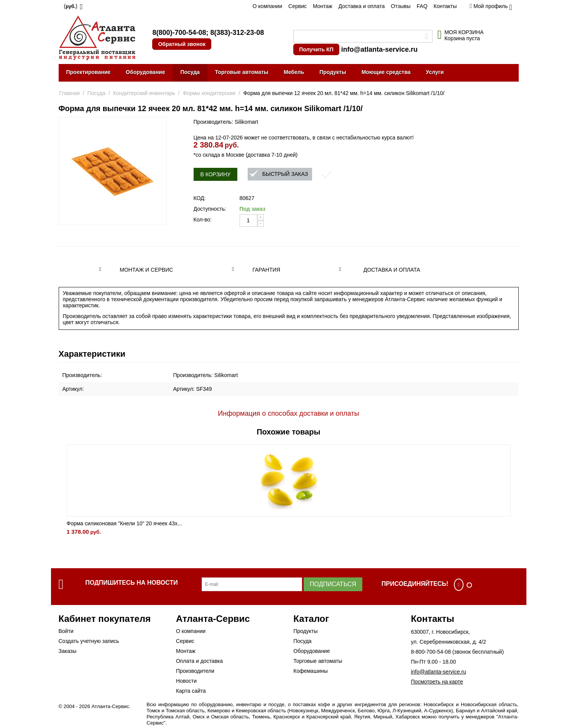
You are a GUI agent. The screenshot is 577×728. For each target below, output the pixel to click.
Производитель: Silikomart (226, 122)
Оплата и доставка (199, 661)
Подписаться (333, 584)
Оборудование (145, 72)
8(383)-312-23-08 (237, 33)
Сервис (298, 6)
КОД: (200, 198)
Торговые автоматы (242, 72)
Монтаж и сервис (146, 270)
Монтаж (323, 6)
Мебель (294, 72)
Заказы (68, 651)
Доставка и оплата (362, 6)
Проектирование (89, 72)
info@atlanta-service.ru (380, 49)
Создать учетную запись (89, 641)
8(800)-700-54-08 (179, 33)
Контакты (445, 6)
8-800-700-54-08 (431, 652)
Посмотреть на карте (437, 682)
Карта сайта (191, 691)
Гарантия (266, 270)
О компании (267, 6)
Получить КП (316, 49)
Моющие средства (386, 72)
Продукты (333, 72)
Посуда (190, 72)
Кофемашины (311, 671)
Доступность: (210, 209)
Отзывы (401, 6)
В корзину (216, 174)
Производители (195, 671)
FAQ (422, 6)
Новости (186, 681)
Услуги (435, 72)
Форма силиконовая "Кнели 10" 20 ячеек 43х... (124, 523)
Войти (66, 631)
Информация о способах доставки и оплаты (288, 413)
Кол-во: (203, 220)
